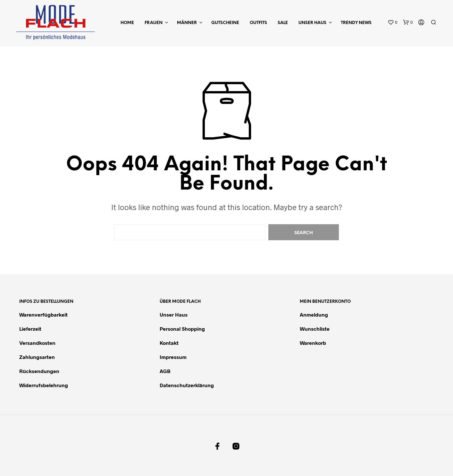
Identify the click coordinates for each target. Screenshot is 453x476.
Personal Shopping (182, 329)
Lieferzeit (30, 329)
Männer (187, 23)
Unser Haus (312, 23)
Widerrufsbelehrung (44, 385)
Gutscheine (225, 23)
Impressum (173, 357)
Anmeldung (314, 314)
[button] (392, 22)
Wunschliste (315, 329)
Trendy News (356, 23)
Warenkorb (313, 343)
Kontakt (169, 343)
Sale (283, 23)
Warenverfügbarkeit (43, 314)
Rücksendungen (39, 371)
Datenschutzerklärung (187, 385)
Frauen (154, 23)
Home (127, 23)
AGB (165, 371)
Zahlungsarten (37, 357)
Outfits (258, 23)
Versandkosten (37, 343)
